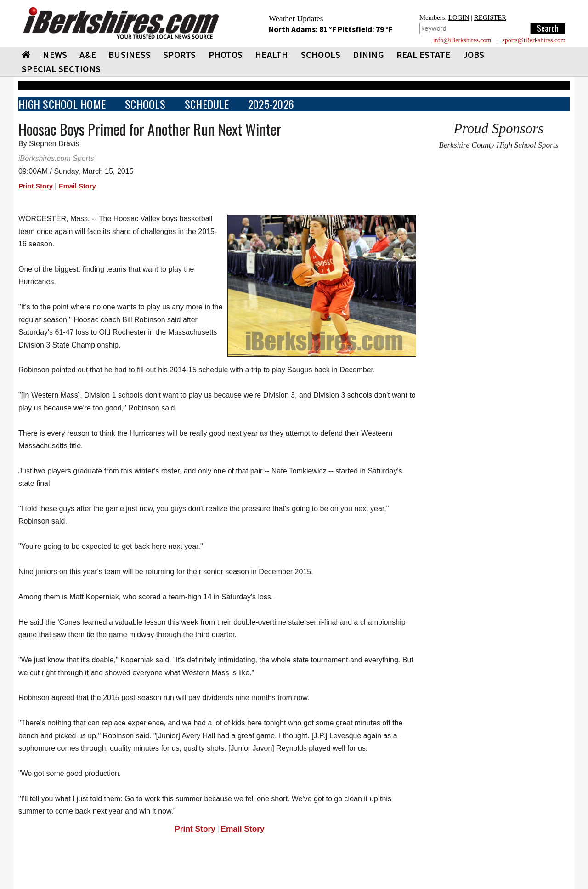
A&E (88, 54)
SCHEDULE (207, 104)
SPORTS (180, 54)
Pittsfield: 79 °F (365, 29)
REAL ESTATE (424, 54)
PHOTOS (226, 54)
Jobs (474, 54)
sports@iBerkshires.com (534, 40)
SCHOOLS (321, 54)
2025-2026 (271, 104)
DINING (368, 54)
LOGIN (459, 17)
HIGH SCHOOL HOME (62, 104)
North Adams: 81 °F (303, 29)
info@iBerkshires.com (462, 40)
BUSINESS (130, 54)
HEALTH (272, 54)
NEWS (55, 54)
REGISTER (490, 17)
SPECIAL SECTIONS (61, 69)
